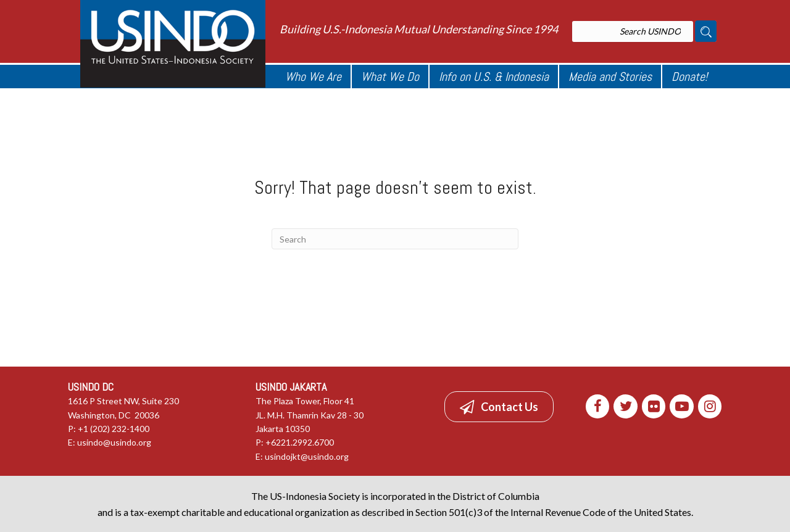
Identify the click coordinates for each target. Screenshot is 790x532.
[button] (499, 407)
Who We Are (313, 77)
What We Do (390, 77)
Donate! (689, 77)
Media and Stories (610, 77)
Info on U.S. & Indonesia (494, 77)
